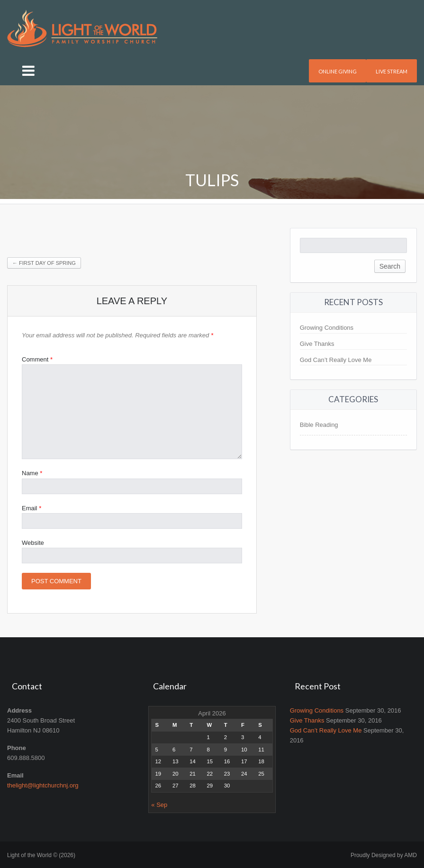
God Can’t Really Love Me (336, 360)
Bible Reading (319, 425)
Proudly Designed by (384, 855)
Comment (37, 359)
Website (33, 543)
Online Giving (338, 71)
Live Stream (392, 71)
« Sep (159, 805)
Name (32, 473)
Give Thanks (317, 344)
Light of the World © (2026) (41, 855)
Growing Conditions (327, 328)
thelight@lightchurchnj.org (43, 785)
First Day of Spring (44, 263)
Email (32, 508)
